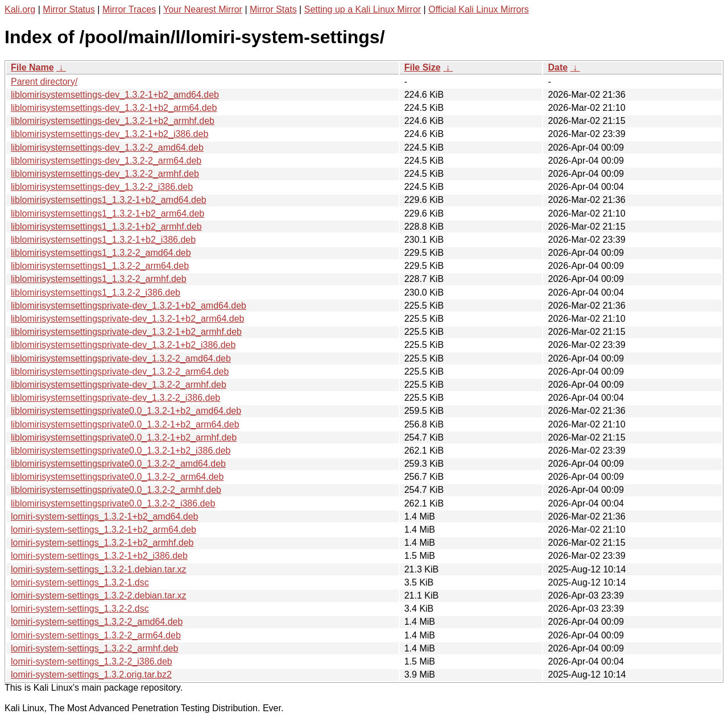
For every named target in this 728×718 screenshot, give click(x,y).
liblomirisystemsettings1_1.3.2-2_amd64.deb (101, 253)
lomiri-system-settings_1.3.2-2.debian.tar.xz (99, 595)
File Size (423, 67)
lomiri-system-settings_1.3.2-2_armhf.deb (94, 648)
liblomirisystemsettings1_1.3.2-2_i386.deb (96, 292)
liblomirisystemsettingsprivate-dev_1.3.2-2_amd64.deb (121, 358)
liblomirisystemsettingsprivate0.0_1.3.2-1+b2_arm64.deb (125, 424)
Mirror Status (69, 9)
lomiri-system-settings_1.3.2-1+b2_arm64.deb (104, 530)
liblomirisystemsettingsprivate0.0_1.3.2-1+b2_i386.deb (121, 451)
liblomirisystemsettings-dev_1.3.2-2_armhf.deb (105, 174)
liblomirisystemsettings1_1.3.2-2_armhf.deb (99, 279)
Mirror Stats (273, 9)
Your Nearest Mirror (203, 9)
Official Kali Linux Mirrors (479, 9)
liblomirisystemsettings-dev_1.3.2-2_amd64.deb (107, 148)
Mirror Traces (129, 9)
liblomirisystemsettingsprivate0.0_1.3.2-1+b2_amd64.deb (126, 411)
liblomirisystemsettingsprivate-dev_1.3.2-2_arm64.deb (120, 372)
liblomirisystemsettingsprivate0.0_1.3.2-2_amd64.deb (118, 464)
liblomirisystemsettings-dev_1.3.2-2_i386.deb (102, 187)
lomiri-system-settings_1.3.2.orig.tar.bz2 (91, 675)
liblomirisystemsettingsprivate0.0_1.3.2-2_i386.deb (113, 503)
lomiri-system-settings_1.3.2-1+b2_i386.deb (99, 556)
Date (558, 67)
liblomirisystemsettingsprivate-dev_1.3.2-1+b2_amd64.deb (129, 306)
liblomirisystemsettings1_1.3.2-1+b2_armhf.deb (106, 227)
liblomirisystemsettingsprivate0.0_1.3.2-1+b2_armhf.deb (124, 437)
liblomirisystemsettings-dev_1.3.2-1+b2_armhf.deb (113, 121)
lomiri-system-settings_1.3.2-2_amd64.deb (97, 622)
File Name (32, 67)
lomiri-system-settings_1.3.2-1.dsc (80, 582)
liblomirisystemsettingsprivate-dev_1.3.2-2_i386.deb (115, 398)
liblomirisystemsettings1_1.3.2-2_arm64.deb (100, 266)
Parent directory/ (44, 82)
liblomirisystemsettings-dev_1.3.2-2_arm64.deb (106, 161)
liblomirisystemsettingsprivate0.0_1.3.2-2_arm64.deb (117, 477)
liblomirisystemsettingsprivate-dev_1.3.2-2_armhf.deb (119, 385)
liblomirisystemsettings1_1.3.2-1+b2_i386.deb (103, 240)
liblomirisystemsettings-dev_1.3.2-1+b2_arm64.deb (114, 108)
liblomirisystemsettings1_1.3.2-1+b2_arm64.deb (107, 213)
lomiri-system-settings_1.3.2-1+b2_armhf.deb (102, 543)
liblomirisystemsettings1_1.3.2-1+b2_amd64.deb (109, 200)
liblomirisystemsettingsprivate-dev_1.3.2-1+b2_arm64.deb (127, 319)
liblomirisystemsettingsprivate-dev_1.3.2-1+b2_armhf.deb (126, 332)
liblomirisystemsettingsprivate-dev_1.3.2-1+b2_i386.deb (123, 345)
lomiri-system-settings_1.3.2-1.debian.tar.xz (99, 569)
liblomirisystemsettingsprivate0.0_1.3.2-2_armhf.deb (116, 490)
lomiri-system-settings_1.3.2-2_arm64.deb (96, 635)
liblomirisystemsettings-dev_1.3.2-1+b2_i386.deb (109, 134)
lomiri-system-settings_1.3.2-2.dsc (80, 609)
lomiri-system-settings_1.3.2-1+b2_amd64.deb (105, 516)
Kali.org (20, 9)
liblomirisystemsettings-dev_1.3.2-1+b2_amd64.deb (115, 95)
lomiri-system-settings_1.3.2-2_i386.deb (92, 661)
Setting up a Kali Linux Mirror (363, 9)
